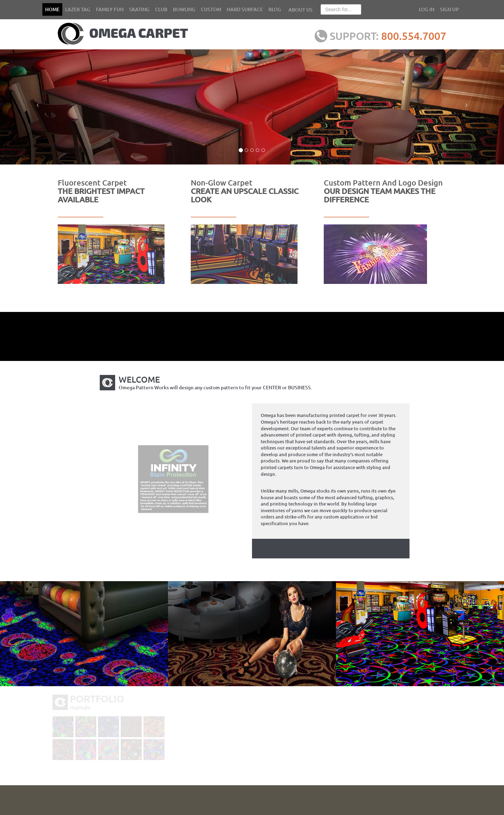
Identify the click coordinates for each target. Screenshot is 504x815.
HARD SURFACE (245, 9)
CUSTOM (211, 9)
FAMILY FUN (110, 9)
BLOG (275, 9)
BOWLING (184, 9)
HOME (52, 9)
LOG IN (427, 9)
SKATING (139, 9)
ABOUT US (300, 10)
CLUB (161, 9)
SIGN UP (449, 9)
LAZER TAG (78, 9)
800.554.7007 (422, 36)
